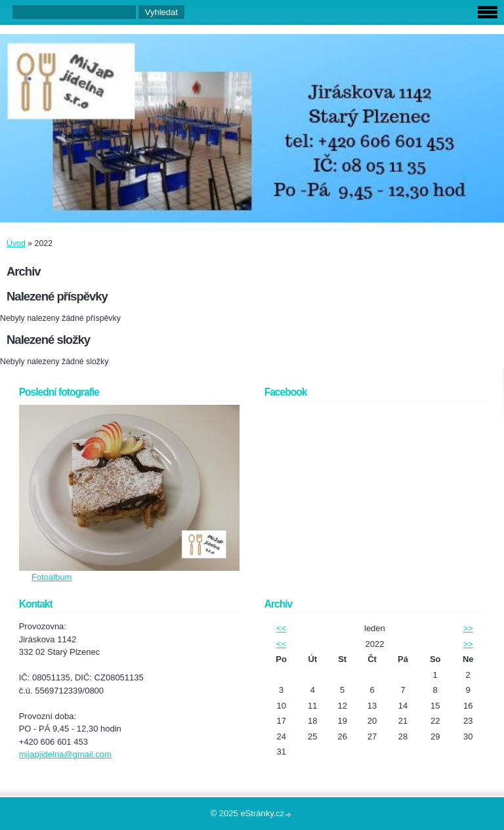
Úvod (16, 243)
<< (281, 628)
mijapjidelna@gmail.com (65, 754)
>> (468, 628)
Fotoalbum (52, 577)
